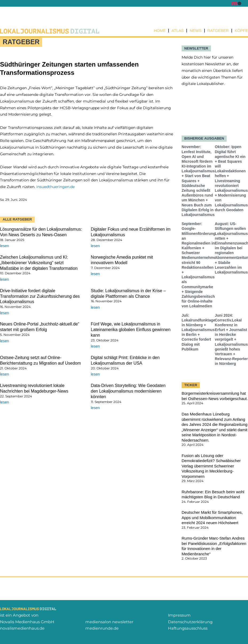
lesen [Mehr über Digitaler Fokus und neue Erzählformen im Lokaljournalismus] (95, 246)
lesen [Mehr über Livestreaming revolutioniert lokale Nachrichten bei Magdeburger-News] (4, 402)
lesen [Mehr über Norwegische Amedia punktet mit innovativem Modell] (95, 274)
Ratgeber (218, 31)
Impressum (179, 615)
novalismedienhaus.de (22, 628)
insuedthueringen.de (55, 187)
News (195, 31)
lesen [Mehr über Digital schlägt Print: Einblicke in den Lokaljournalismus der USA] (95, 374)
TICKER (191, 385)
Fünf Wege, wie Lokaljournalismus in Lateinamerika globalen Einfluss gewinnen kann (131, 330)
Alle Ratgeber (17, 219)
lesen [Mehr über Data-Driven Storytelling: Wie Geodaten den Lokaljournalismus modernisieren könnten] (95, 408)
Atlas (177, 31)
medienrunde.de (102, 628)
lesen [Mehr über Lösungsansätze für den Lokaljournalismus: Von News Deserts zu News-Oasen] (4, 246)
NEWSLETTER (196, 48)
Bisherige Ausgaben (204, 139)
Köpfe (241, 31)
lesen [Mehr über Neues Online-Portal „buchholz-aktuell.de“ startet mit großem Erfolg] (4, 341)
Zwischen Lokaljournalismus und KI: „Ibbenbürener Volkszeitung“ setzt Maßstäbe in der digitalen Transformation (39, 263)
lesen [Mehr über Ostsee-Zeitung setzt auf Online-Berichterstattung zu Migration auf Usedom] (4, 374)
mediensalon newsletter (109, 622)
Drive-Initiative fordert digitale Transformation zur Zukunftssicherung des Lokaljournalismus (40, 296)
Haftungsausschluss (188, 628)
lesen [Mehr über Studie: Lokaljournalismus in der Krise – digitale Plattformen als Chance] (95, 307)
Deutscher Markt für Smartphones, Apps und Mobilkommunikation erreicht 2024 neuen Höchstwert (212, 518)
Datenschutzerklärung (190, 622)
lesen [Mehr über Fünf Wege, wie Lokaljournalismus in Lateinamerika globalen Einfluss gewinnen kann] (95, 347)
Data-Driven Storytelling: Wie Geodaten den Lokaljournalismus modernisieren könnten (128, 391)
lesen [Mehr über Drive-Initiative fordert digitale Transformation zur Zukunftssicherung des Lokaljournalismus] (4, 313)
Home (159, 31)
